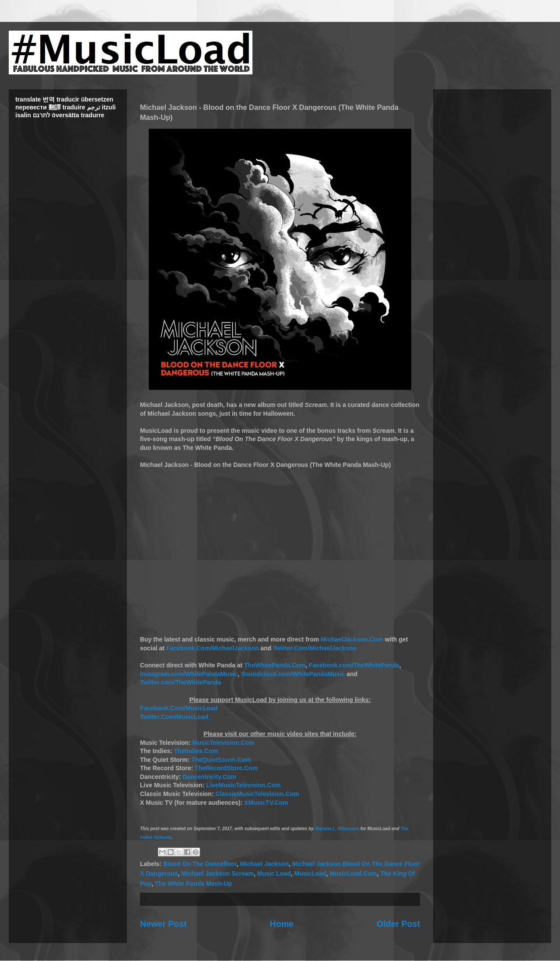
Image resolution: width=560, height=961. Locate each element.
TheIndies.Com (196, 751)
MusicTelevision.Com (224, 743)
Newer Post (163, 924)
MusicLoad (310, 873)
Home (282, 924)
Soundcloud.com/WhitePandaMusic (293, 674)
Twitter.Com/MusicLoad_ (176, 717)
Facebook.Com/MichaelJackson (213, 648)
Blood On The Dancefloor (200, 864)
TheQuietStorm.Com (221, 760)
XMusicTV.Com (266, 803)
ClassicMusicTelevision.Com (257, 794)
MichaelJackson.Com (352, 639)
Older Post (398, 924)
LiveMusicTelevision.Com (243, 785)
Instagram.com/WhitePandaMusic (189, 674)
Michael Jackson (264, 864)
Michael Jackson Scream (217, 873)
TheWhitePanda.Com (275, 665)
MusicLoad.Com (353, 873)
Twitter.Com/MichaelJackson (315, 648)
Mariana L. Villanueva (337, 829)
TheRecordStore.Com (226, 768)
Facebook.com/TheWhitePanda (354, 665)
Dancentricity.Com (209, 777)
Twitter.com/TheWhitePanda (181, 682)
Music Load (274, 873)
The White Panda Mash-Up (193, 884)
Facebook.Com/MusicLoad (179, 708)
